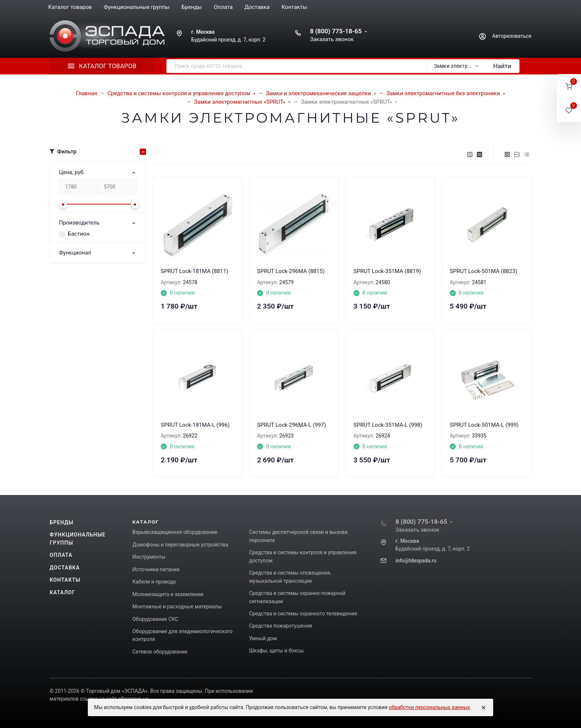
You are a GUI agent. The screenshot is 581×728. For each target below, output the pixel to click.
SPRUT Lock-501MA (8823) (484, 271)
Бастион (79, 234)
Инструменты (149, 557)
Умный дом (263, 638)
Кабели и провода (154, 582)
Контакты (65, 580)
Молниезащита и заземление (168, 594)
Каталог (62, 592)
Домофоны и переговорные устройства (180, 545)
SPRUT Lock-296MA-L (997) (292, 425)
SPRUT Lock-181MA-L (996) (195, 425)
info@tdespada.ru (416, 561)
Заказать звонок (332, 39)
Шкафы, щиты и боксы (276, 651)
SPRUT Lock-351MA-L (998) (388, 425)
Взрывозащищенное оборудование (175, 532)
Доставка (65, 568)
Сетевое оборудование (160, 652)
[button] (569, 86)
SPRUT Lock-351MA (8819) (387, 271)
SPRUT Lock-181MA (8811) (195, 271)
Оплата (61, 555)
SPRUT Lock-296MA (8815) (291, 271)
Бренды (62, 522)
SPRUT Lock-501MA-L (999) (484, 425)
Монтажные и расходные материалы (177, 606)
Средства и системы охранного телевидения (303, 614)
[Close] (484, 708)
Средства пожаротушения (280, 626)
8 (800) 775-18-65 (336, 31)
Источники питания (156, 569)
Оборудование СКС (155, 619)
